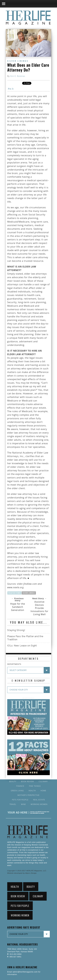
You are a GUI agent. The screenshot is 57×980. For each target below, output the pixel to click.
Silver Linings (18, 61)
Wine (24, 804)
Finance (20, 786)
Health (32, 791)
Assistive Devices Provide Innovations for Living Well (39, 608)
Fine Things (35, 786)
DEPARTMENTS (14, 664)
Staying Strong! (16, 630)
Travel (13, 804)
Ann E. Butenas (18, 76)
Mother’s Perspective (29, 795)
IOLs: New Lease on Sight (22, 646)
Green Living (17, 791)
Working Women (39, 804)
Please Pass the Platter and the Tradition (25, 638)
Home (43, 791)
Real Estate (39, 800)
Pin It (11, 89)
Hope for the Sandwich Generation (18, 607)
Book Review (28, 782)
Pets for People (20, 800)
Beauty (13, 782)
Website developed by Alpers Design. (22, 873)
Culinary (43, 782)
